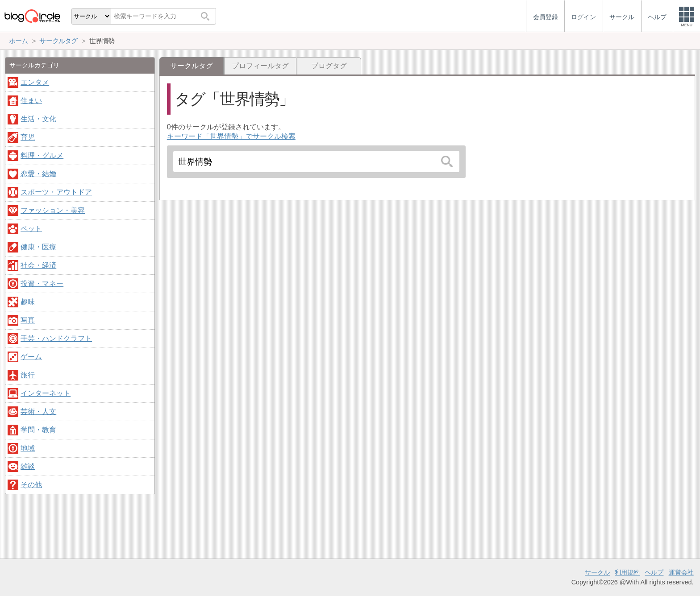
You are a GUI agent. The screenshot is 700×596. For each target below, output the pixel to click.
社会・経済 (38, 265)
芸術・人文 (38, 412)
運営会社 (681, 572)
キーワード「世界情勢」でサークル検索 (231, 136)
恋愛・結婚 (38, 174)
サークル (597, 572)
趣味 (28, 302)
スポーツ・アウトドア (56, 192)
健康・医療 (38, 247)
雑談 (28, 466)
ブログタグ (329, 66)
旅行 (28, 375)
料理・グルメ (42, 155)
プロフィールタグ (260, 66)
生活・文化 (38, 119)
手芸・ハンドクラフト (56, 338)
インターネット (46, 393)
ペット (31, 229)
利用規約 (627, 572)
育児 (28, 137)
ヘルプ (654, 572)
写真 (28, 320)
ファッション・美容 (53, 210)
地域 (28, 448)
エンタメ (35, 82)
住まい (31, 101)
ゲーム (31, 357)
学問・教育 (38, 430)
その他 (31, 485)
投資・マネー (42, 284)
